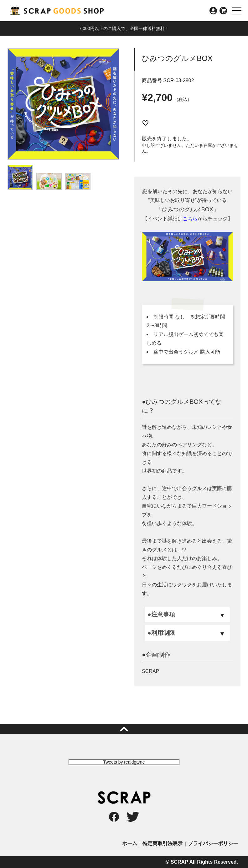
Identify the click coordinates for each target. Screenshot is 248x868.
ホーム (130, 843)
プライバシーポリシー (213, 843)
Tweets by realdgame (124, 762)
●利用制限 (161, 633)
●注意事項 (161, 614)
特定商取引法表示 (163, 843)
